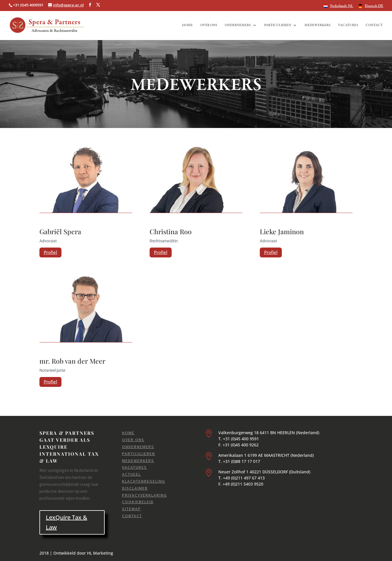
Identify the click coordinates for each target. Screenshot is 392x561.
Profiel (50, 252)
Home (187, 25)
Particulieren (278, 25)
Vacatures (348, 25)
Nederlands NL (342, 6)
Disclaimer (135, 488)
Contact (374, 25)
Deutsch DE (374, 6)
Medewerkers (317, 25)
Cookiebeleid (138, 502)
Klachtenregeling (144, 481)
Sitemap (131, 509)
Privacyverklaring (145, 495)
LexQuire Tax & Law (67, 522)
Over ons (209, 25)
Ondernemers (238, 25)
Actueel (131, 474)
